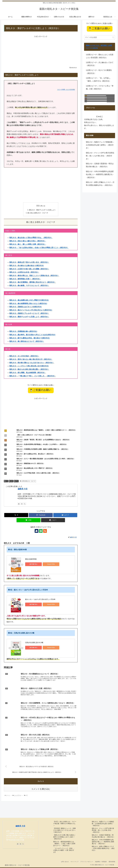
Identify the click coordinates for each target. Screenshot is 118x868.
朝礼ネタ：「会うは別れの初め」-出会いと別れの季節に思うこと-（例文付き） (39, 248)
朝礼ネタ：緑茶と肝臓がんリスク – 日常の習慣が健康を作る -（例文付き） (100, 184)
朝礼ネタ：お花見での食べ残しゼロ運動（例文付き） (29, 269)
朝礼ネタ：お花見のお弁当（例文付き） (24, 272)
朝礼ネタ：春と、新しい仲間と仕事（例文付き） (28, 244)
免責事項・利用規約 (101, 862)
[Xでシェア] (16, 515)
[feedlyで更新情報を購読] (22, 504)
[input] (100, 37)
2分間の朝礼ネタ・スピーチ (28, 481)
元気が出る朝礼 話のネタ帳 (34, 643)
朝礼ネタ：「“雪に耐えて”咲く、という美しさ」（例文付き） (33, 376)
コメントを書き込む (41, 789)
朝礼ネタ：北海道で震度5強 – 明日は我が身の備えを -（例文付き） (100, 165)
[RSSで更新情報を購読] (25, 504)
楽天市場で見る (33, 564)
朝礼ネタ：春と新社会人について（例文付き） (27, 341)
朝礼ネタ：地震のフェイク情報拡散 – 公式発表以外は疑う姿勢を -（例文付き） (100, 145)
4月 (6, 481)
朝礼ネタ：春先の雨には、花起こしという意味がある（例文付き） (34, 276)
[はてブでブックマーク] (65, 515)
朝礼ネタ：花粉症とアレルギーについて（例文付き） (29, 313)
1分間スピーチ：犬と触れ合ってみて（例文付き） (100, 64)
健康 (11, 481)
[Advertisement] (41, 51)
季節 (16, 481)
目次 (38, 206)
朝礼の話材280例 (31, 559)
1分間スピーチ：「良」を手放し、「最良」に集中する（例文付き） (99, 80)
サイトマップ (74, 862)
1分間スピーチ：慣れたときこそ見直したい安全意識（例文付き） (100, 56)
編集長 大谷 (23, 489)
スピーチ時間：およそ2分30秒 (66, 90)
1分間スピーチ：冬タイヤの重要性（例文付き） (99, 72)
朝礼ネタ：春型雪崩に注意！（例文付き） (25, 279)
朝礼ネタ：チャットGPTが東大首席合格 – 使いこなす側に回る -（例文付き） (100, 156)
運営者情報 (112, 862)
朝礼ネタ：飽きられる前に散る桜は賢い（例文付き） (29, 369)
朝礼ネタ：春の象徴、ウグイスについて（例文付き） (29, 286)
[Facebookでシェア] (41, 515)
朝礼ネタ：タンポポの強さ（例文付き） (24, 356)
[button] (53, 520)
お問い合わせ (65, 862)
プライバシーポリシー (87, 862)
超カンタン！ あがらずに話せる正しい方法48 (40, 599)
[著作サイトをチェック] (19, 504)
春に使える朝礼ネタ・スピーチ (38, 213)
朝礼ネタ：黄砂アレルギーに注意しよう (42, 210)
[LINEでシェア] (28, 520)
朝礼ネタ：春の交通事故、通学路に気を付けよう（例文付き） (33, 282)
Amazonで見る (51, 564)
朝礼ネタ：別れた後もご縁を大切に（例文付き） (28, 241)
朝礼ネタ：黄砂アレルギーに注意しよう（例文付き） (29, 317)
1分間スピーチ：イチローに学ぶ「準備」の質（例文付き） (100, 87)
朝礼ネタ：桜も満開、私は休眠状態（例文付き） (28, 373)
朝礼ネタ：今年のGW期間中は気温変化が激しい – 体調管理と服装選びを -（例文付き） (100, 174)
